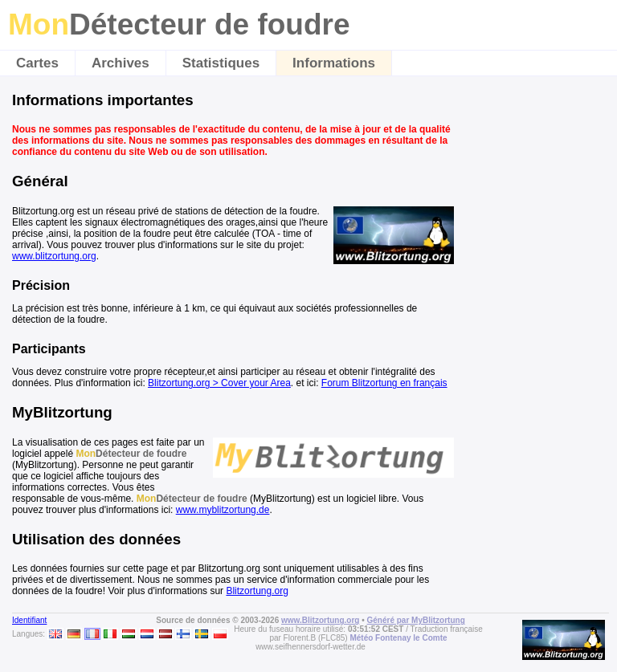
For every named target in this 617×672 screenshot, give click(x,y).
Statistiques (221, 63)
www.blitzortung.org (54, 256)
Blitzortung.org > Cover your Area (219, 383)
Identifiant (29, 620)
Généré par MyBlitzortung (416, 620)
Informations (334, 63)
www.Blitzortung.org (320, 620)
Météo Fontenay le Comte (398, 638)
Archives (121, 63)
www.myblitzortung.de (223, 510)
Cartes (37, 63)
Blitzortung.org (257, 591)
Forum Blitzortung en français (384, 383)
